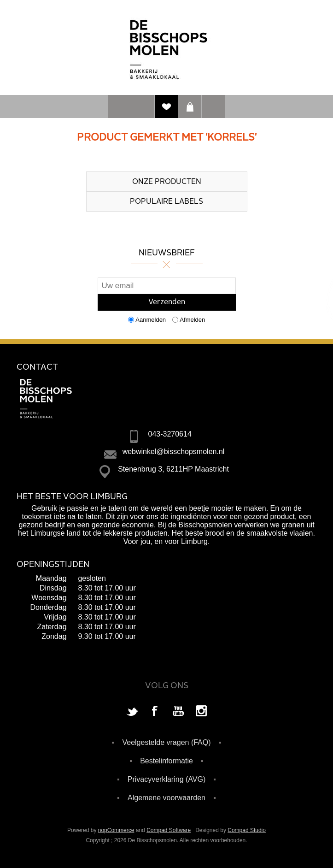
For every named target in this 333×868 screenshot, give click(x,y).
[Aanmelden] (167, 286)
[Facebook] (155, 712)
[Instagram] (201, 712)
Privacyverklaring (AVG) (167, 779)
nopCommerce (116, 830)
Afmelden (192, 320)
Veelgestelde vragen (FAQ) (166, 742)
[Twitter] (132, 712)
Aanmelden (151, 320)
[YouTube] (178, 712)
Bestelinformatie (166, 761)
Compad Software (169, 830)
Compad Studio (247, 830)
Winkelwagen (190, 106)
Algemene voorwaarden (166, 798)
